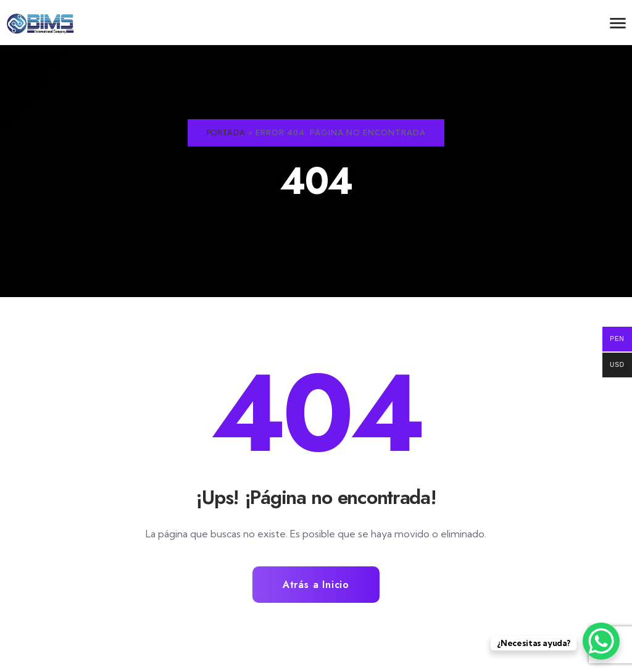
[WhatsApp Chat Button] (601, 641)
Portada (226, 132)
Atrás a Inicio (316, 585)
